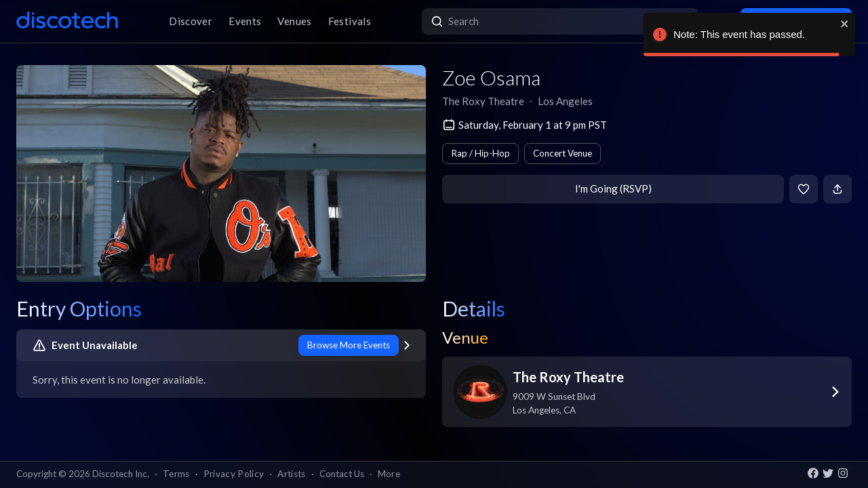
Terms (176, 474)
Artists (291, 474)
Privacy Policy (234, 474)
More (389, 474)
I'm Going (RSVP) (613, 188)
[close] (845, 24)
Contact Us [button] (342, 474)
